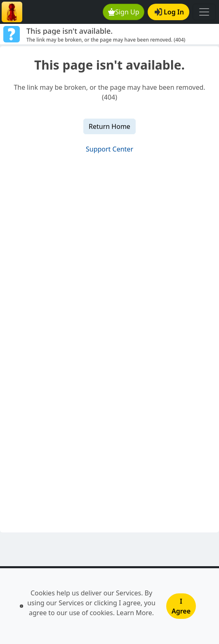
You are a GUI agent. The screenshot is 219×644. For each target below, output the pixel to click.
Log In (169, 12)
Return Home (109, 126)
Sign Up (124, 12)
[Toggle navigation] (204, 12)
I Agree (181, 606)
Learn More (134, 613)
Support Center (109, 149)
